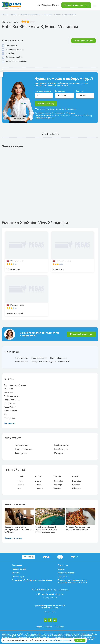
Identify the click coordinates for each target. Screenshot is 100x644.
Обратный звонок (61, 590)
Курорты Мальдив (39, 358)
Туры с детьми (21, 453)
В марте (20, 481)
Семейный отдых (61, 445)
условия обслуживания (82, 634)
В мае (19, 488)
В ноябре (57, 488)
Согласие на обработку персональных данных (32, 580)
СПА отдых (58, 453)
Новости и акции (19, 569)
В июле (38, 485)
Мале (6, 414)
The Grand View (13, 269)
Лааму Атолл (10, 407)
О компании (17, 565)
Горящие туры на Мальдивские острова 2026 (50, 362)
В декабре (77, 481)
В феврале (77, 488)
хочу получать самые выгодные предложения (56, 109)
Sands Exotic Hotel (15, 313)
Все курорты (9, 423)
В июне (38, 481)
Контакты (16, 573)
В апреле (20, 485)
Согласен (80, 640)
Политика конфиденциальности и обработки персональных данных (72, 581)
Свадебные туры (61, 449)
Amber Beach (58, 269)
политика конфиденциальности (58, 634)
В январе (76, 485)
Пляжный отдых (22, 445)
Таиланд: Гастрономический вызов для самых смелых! (79, 528)
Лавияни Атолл (10, 411)
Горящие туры (18, 576)
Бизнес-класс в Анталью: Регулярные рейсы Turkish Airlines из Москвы (19, 530)
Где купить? (63, 576)
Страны (61, 569)
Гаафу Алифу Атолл (12, 396)
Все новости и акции (13, 538)
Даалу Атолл (9, 403)
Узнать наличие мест (83, 41)
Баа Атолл (8, 392)
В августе (39, 488)
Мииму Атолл (10, 418)
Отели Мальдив (22, 358)
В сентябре (58, 481)
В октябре (58, 485)
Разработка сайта (44, 627)
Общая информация (58, 358)
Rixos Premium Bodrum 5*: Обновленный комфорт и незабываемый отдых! (46, 530)
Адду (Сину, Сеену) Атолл (15, 385)
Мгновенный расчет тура (81, 334)
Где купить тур (50, 598)
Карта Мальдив (21, 362)
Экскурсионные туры (24, 449)
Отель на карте (50, 134)
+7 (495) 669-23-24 (48, 5)
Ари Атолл (8, 389)
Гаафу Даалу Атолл (12, 400)
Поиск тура (63, 565)
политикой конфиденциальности (60, 640)
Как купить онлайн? (66, 573)
